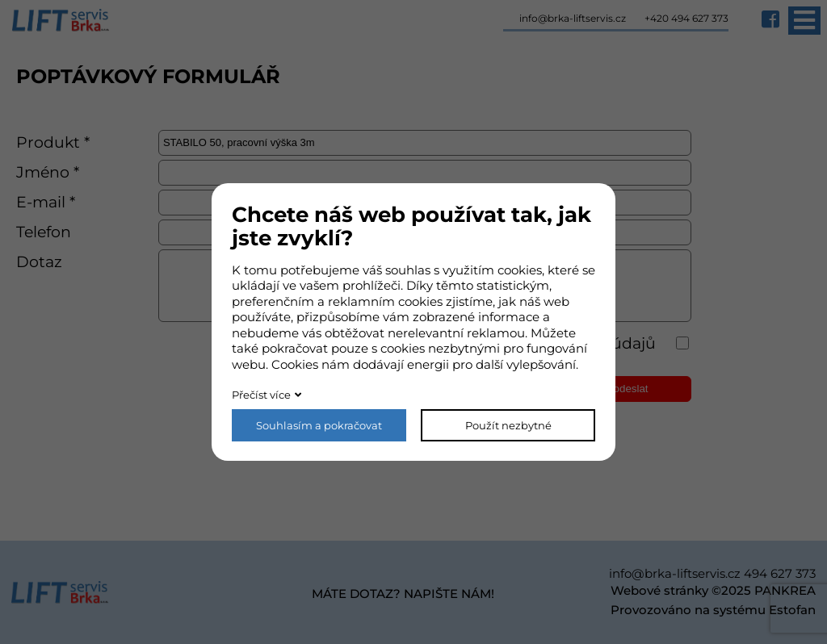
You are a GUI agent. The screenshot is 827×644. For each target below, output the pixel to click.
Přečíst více (261, 395)
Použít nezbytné (508, 425)
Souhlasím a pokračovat (319, 425)
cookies (520, 270)
